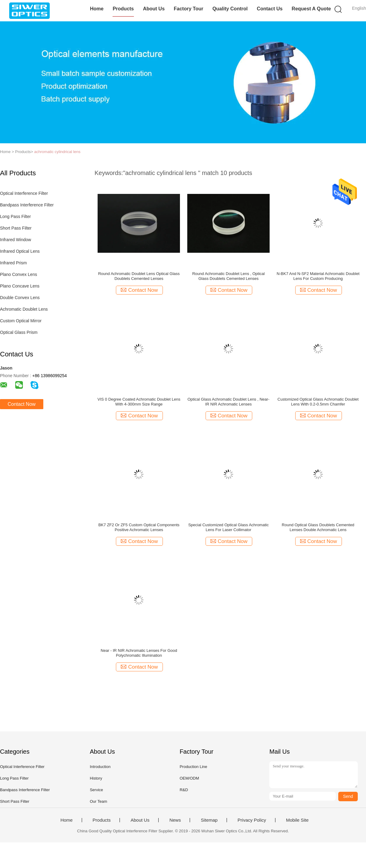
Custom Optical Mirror (21, 321)
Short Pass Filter (16, 228)
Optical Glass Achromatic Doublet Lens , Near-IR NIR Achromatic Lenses (229, 402)
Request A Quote (311, 9)
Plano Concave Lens (20, 286)
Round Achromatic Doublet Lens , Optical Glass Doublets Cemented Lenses (228, 276)
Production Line (193, 767)
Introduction (100, 767)
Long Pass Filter (15, 216)
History (96, 778)
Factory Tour (189, 9)
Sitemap (209, 820)
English (359, 8)
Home (97, 9)
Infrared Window (16, 240)
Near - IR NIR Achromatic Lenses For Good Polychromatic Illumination (139, 653)
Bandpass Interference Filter (27, 205)
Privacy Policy (252, 820)
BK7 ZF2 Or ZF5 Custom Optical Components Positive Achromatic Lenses (139, 527)
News (175, 820)
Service (96, 790)
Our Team (98, 801)
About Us (154, 9)
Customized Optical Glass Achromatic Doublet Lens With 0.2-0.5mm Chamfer (318, 402)
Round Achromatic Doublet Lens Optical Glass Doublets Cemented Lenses (139, 276)
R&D (184, 790)
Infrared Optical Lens (20, 251)
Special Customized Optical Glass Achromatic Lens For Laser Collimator (228, 527)
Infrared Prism (13, 263)
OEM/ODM (189, 778)
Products (123, 9)
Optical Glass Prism (19, 332)
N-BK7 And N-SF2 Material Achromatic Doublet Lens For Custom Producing (318, 276)
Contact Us (270, 9)
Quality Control (230, 9)
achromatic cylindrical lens (57, 152)
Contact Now (22, 404)
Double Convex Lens (20, 298)
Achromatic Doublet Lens (24, 309)
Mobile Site (297, 820)
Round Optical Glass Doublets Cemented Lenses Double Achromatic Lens (318, 527)
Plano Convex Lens (18, 274)
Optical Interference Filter (24, 193)
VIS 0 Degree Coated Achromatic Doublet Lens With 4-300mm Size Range (139, 402)
